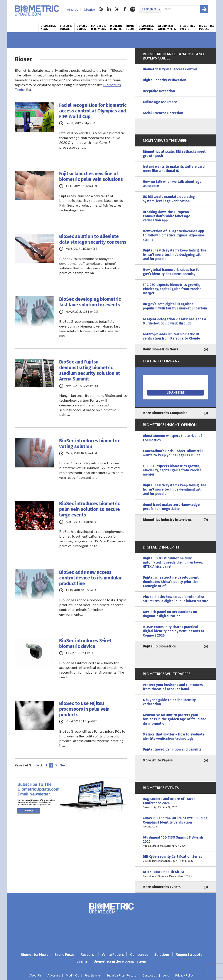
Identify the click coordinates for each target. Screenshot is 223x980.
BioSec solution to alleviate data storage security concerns (93, 239)
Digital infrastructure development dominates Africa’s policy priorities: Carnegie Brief (171, 582)
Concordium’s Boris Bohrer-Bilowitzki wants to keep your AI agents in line (173, 453)
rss (101, 9)
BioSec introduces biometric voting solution (90, 444)
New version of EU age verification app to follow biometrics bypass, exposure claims (173, 235)
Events (82, 961)
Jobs (166, 975)
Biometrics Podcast (207, 27)
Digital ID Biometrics (159, 646)
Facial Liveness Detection (163, 113)
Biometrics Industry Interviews (167, 520)
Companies (139, 954)
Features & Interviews (98, 27)
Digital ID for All (66, 27)
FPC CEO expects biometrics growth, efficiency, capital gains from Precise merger (172, 289)
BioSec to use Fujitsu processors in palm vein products (84, 709)
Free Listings (93, 975)
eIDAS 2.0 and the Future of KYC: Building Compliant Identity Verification (176, 823)
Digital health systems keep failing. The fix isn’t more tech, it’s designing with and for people (175, 255)
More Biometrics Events (162, 887)
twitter (117, 9)
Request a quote (189, 954)
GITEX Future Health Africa (176, 874)
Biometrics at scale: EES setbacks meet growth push (174, 154)
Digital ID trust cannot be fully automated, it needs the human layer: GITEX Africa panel (173, 562)
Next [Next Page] (63, 765)
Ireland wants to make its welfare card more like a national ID (174, 169)
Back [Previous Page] (39, 765)
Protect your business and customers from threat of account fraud (173, 687)
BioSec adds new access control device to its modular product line (90, 578)
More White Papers (158, 760)
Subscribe (89, 10)
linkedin (109, 9)
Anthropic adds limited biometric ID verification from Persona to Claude (171, 336)
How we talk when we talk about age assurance (172, 184)
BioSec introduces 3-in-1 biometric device (85, 644)
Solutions (162, 954)
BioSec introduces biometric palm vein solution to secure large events (90, 509)
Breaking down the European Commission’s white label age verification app (166, 216)
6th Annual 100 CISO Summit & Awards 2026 (176, 842)
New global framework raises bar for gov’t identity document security (172, 272)
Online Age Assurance (160, 102)
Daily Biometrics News (160, 349)
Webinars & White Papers (167, 27)
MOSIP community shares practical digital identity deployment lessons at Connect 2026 (174, 631)
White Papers (113, 954)
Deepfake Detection (159, 91)
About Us (73, 10)
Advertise (54, 975)
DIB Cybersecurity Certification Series (176, 859)
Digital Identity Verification (165, 80)
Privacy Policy (184, 975)
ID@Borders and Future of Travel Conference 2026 (176, 803)
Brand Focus (130, 27)
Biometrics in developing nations (120, 961)
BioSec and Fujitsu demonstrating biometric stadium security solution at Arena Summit (90, 370)
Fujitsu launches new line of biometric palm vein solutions (91, 177)
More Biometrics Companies (165, 413)
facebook (125, 9)
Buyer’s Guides (82, 27)
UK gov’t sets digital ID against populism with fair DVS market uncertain (175, 306)
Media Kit (72, 975)
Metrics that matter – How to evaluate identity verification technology (174, 736)
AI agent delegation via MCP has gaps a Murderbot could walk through (174, 321)
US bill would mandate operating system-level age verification (169, 199)
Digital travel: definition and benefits (172, 749)
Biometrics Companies (146, 27)
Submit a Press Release (121, 975)
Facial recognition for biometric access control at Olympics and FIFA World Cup (93, 111)
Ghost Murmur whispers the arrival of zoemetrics (172, 438)
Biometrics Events (187, 27)
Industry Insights (116, 27)
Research (88, 954)
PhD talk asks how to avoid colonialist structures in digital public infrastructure (176, 599)
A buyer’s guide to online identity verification (169, 702)
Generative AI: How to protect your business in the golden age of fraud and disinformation (175, 719)
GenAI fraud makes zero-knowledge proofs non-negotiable (171, 507)
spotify (133, 9)
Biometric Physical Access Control (170, 69)
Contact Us (150, 975)
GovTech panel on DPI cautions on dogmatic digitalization (170, 614)
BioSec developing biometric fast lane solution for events (90, 302)
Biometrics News (48, 27)
